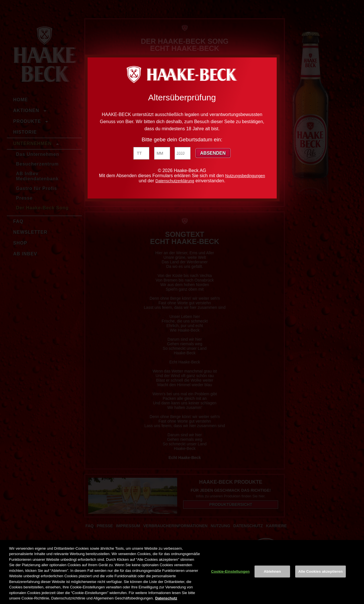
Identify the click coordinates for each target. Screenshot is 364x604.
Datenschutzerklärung (175, 181)
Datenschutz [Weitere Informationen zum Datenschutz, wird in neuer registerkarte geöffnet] (166, 598)
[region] (182, 572)
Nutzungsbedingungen (245, 176)
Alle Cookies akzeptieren (320, 571)
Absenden (213, 153)
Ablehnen (272, 571)
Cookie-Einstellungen (230, 571)
